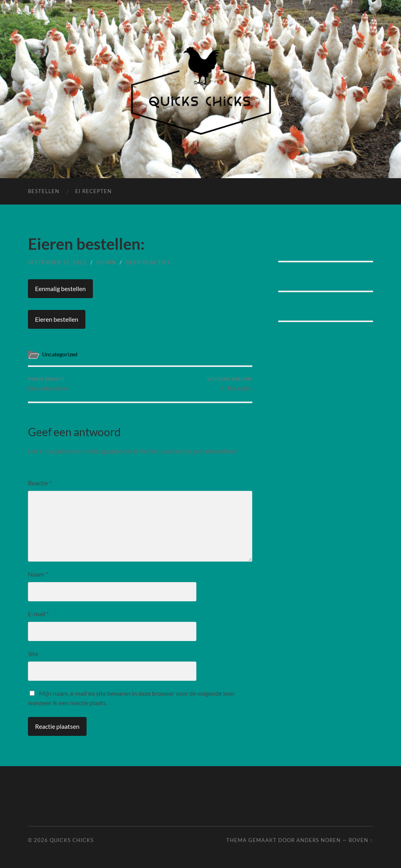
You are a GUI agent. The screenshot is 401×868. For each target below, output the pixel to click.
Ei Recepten (93, 191)
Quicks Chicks (72, 840)
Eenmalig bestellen (60, 288)
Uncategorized (60, 354)
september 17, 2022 (57, 262)
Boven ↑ (361, 840)
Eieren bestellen (57, 319)
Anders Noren (319, 840)
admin (106, 262)
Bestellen (44, 191)
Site (33, 653)
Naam (38, 574)
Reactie (40, 483)
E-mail (38, 614)
